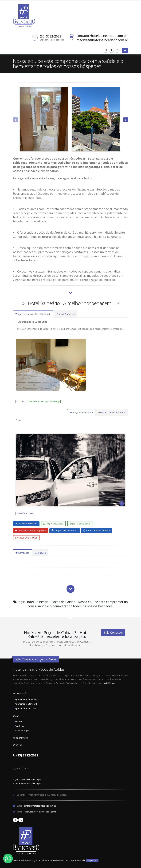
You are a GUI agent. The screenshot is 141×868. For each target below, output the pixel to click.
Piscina (18, 721)
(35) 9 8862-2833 (53, 524)
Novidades (22, 553)
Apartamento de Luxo (25, 709)
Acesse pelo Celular (26, 538)
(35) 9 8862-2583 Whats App (28, 783)
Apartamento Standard (26, 704)
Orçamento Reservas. (26, 523)
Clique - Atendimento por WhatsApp (43, 401)
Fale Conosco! (113, 632)
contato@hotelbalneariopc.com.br (40, 806)
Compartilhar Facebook (65, 530)
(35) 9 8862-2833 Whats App (28, 780)
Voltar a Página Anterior (97, 530)
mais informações (25, 513)
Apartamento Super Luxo (27, 699)
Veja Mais (109, 683)
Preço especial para (81, 413)
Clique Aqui (92, 861)
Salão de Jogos (22, 731)
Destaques (40, 553)
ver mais (20, 401)
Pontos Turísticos (66, 314)
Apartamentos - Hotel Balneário (33, 314)
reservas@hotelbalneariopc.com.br (41, 812)
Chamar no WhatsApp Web (30, 530)
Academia (20, 726)
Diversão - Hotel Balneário (112, 413)
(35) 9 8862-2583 (80, 524)
